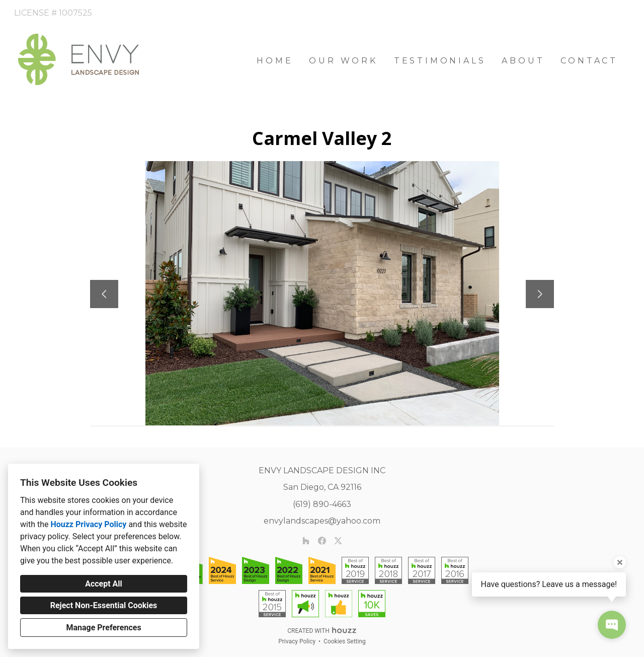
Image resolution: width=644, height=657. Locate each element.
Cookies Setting (345, 641)
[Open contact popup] (612, 625)
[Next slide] (540, 294)
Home (275, 61)
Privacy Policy (297, 641)
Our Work (343, 61)
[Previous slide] (104, 294)
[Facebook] (322, 541)
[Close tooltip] (620, 562)
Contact (589, 61)
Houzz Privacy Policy (88, 524)
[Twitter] (338, 541)
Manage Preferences (103, 628)
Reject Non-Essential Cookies (104, 605)
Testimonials (440, 61)
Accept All (104, 584)
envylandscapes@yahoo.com (322, 521)
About (523, 61)
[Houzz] (306, 541)
